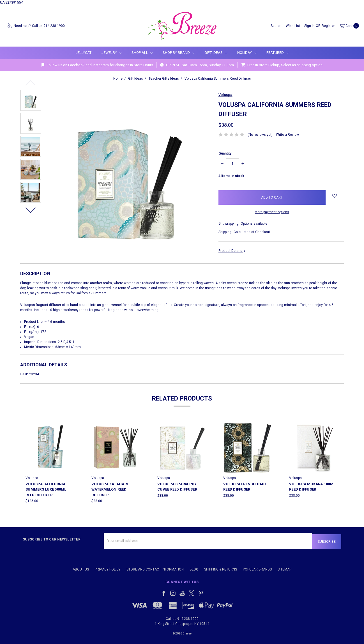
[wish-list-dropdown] (335, 196)
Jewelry (111, 53)
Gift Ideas (216, 53)
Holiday (247, 53)
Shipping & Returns (221, 568)
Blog (194, 568)
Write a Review (287, 135)
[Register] (328, 26)
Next (31, 210)
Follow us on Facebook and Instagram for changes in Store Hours (97, 65)
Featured (277, 53)
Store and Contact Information (155, 568)
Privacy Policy (108, 568)
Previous (31, 83)
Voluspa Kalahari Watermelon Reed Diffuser (110, 489)
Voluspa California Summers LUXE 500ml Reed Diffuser (46, 489)
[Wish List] (293, 26)
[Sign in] (309, 26)
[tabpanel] (51, 463)
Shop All (142, 53)
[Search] (276, 26)
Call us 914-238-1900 (182, 617)
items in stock (231, 176)
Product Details (232, 251)
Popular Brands (257, 568)
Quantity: (225, 153)
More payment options (272, 212)
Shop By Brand (178, 53)
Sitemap (284, 568)
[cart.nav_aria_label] (348, 26)
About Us (81, 568)
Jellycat (84, 53)
